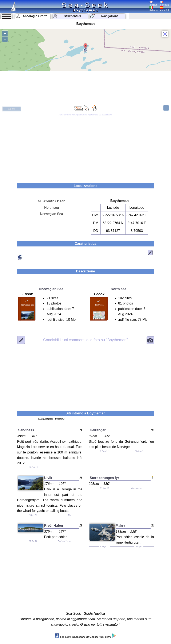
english (154, 4)
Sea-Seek (85, 5)
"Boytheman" (85, 340)
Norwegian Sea (51, 214)
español (164, 9)
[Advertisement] (85, 147)
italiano (154, 9)
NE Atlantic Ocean (52, 201)
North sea (51, 208)
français (164, 4)
